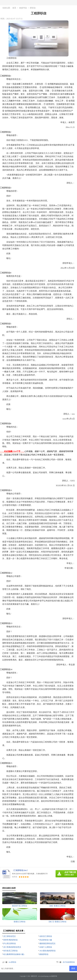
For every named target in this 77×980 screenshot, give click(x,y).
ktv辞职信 (13, 962)
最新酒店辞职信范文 (47, 943)
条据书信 (23, 8)
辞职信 (33, 8)
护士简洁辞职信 (10, 943)
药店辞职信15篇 (46, 940)
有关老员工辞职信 (10, 951)
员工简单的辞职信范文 (12, 947)
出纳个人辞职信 (46, 947)
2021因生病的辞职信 (47, 951)
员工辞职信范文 (10, 936)
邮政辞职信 (44, 954)
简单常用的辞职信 (10, 940)
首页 (14, 8)
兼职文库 (34, 976)
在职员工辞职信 (46, 936)
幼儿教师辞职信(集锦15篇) (14, 954)
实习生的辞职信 (69, 962)
